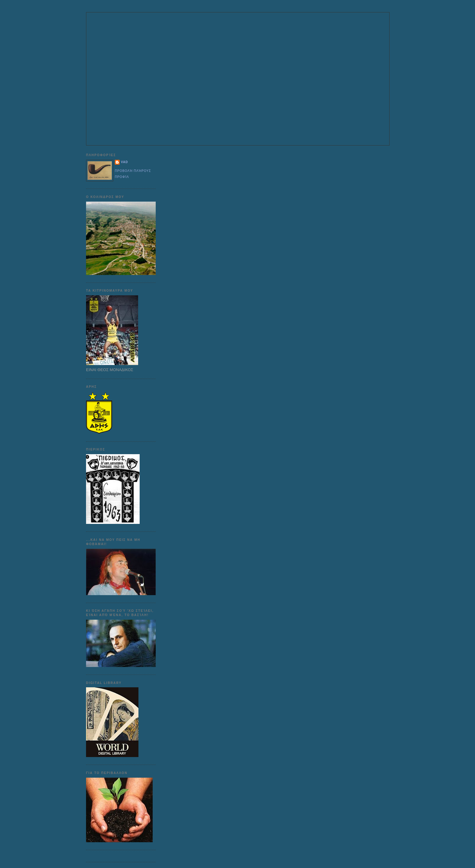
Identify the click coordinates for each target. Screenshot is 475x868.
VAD (125, 162)
